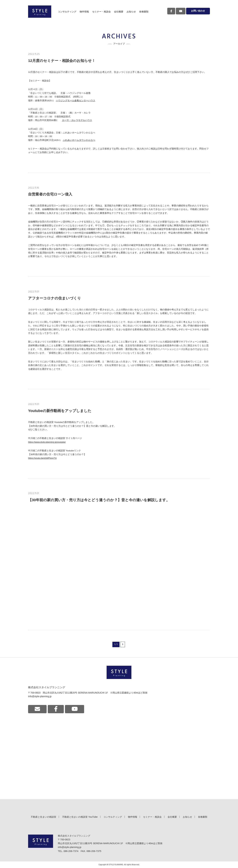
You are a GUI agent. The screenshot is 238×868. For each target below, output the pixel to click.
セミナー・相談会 (101, 12)
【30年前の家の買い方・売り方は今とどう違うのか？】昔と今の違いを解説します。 (99, 500)
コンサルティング (67, 12)
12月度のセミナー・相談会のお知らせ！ (62, 61)
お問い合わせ (198, 11)
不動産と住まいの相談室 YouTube (80, 817)
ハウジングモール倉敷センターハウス (76, 101)
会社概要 (119, 12)
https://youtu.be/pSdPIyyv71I (42, 458)
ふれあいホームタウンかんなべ (79, 140)
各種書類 (144, 12)
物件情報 (84, 12)
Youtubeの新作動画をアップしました (60, 411)
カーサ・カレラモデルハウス (77, 120)
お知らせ (131, 12)
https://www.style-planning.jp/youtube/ (47, 442)
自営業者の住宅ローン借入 (50, 194)
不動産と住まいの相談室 (43, 817)
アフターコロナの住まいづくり (55, 298)
